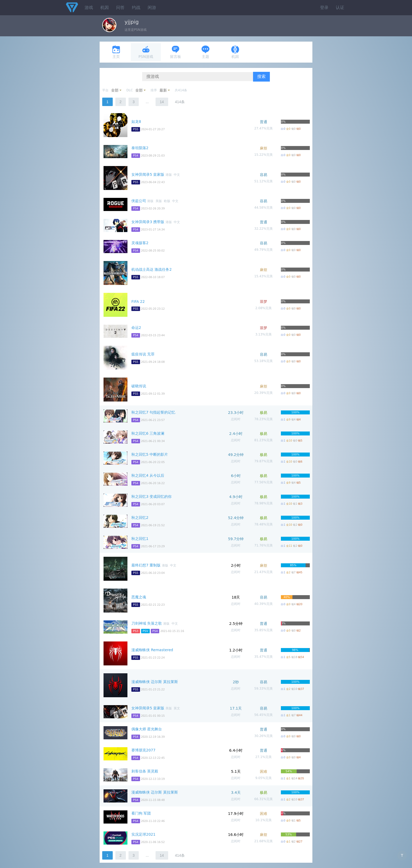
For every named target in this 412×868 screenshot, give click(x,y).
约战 (136, 7)
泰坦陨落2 (140, 148)
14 (162, 102)
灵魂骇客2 (140, 243)
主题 (205, 52)
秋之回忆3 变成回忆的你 (151, 496)
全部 (115, 90)
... (147, 102)
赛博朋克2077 (143, 750)
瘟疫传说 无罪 (143, 354)
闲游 (152, 7)
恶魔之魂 (139, 597)
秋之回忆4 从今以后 (148, 475)
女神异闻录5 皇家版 (148, 174)
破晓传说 (139, 386)
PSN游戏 (146, 52)
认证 (340, 7)
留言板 (176, 52)
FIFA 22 (138, 302)
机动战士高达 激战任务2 (151, 269)
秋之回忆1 (140, 539)
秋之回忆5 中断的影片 (150, 454)
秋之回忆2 (140, 518)
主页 (116, 52)
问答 (120, 7)
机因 (105, 7)
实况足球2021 (143, 834)
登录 (324, 7)
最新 (163, 90)
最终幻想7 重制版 (146, 565)
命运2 (136, 328)
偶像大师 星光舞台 (147, 729)
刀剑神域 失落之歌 (147, 623)
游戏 (89, 7)
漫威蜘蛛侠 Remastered (152, 650)
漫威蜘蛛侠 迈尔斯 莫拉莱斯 (155, 682)
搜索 (261, 76)
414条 (180, 102)
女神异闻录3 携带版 (148, 222)
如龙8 (136, 122)
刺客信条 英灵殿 (145, 771)
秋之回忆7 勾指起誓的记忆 (153, 412)
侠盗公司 (139, 201)
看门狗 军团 (141, 813)
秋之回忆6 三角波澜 (148, 433)
